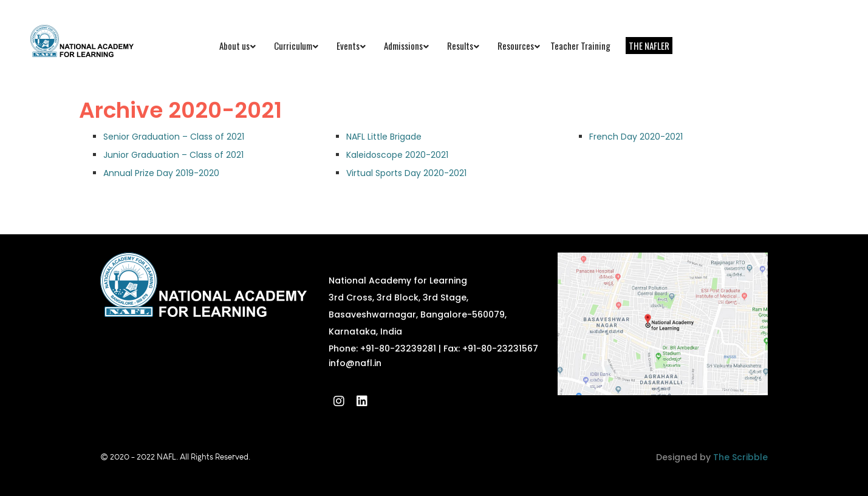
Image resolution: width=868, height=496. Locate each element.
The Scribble (740, 457)
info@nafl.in (355, 363)
